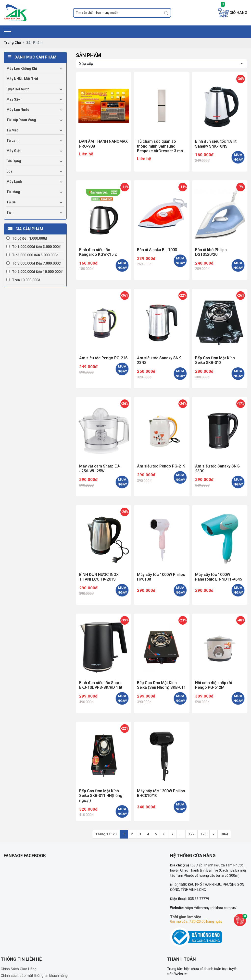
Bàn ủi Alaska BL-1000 (157, 250)
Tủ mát (12, 130)
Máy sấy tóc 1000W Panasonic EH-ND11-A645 (219, 577)
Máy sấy (13, 99)
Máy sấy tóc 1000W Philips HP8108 (161, 577)
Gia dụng (14, 161)
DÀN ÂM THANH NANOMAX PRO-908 (103, 144)
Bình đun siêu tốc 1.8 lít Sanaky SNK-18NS (216, 144)
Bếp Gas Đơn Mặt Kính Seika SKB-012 (215, 360)
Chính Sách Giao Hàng (19, 969)
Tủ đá (11, 202)
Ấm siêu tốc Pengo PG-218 (103, 358)
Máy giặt (13, 151)
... (181, 834)
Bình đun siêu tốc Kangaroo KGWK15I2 (98, 252)
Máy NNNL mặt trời (22, 79)
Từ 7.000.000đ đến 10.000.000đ (35, 272)
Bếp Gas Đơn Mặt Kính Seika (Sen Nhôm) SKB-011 (161, 685)
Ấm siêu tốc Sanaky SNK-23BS (218, 468)
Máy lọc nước (18, 110)
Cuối (224, 834)
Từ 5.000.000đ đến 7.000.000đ (34, 263)
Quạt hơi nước (18, 89)
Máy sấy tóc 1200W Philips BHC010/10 (161, 793)
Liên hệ (86, 154)
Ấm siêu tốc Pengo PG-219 (161, 466)
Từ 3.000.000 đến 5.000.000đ (32, 255)
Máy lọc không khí (22, 69)
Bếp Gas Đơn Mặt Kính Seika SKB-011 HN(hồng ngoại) (101, 796)
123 (203, 834)
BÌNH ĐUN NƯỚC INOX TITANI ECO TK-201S (99, 577)
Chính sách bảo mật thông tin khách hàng (34, 976)
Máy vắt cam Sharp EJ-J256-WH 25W (100, 468)
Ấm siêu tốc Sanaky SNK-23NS (160, 360)
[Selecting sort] (162, 64)
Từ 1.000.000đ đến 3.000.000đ (34, 247)
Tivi (9, 212)
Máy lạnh (14, 182)
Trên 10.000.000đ (23, 280)
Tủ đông (13, 192)
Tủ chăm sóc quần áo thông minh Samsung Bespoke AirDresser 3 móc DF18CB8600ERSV (161, 146)
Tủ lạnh (13, 140)
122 (191, 834)
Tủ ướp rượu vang (21, 120)
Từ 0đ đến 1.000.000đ (27, 238)
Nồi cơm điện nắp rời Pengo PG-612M (213, 685)
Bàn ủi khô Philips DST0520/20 (211, 252)
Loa (9, 171)
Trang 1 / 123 (106, 834)
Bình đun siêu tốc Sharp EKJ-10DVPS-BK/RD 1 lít (101, 685)
